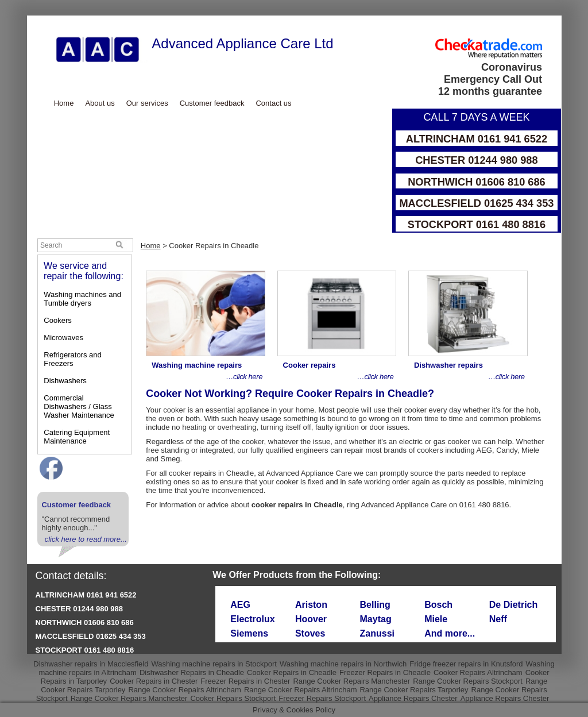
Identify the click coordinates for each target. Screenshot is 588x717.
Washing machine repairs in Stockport (214, 664)
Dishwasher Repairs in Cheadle (192, 672)
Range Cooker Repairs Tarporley (414, 690)
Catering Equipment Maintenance (77, 437)
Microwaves (63, 338)
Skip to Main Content (27, 16)
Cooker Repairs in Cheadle (292, 672)
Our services (147, 103)
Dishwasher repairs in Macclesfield (91, 664)
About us (100, 103)
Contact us (273, 103)
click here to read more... (86, 539)
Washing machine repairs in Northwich (343, 664)
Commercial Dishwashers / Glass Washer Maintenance (79, 406)
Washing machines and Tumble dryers (82, 299)
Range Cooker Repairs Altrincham (185, 690)
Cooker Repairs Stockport (233, 698)
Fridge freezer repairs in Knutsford (466, 664)
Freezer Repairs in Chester (245, 681)
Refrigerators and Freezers (72, 359)
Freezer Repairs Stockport (322, 698)
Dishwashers (65, 381)
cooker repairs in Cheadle (211, 473)
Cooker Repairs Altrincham (478, 672)
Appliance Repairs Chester (413, 698)
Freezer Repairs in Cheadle (385, 672)
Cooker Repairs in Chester (154, 681)
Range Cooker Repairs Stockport (468, 681)
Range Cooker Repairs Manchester (351, 681)
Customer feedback (212, 103)
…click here (244, 377)
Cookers (57, 320)
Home (64, 103)
